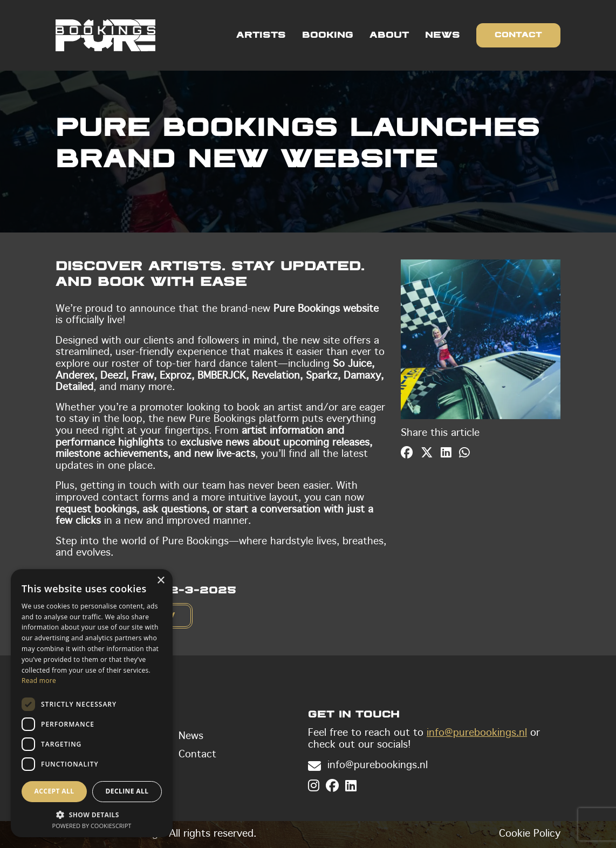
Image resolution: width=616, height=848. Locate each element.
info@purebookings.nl (477, 733)
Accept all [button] (54, 791)
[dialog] (92, 703)
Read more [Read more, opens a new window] (39, 681)
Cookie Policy (530, 834)
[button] (92, 814)
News (443, 35)
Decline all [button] (127, 791)
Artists (261, 35)
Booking (328, 35)
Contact (518, 35)
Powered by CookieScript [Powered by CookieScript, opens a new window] (92, 826)
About (389, 35)
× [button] (160, 581)
